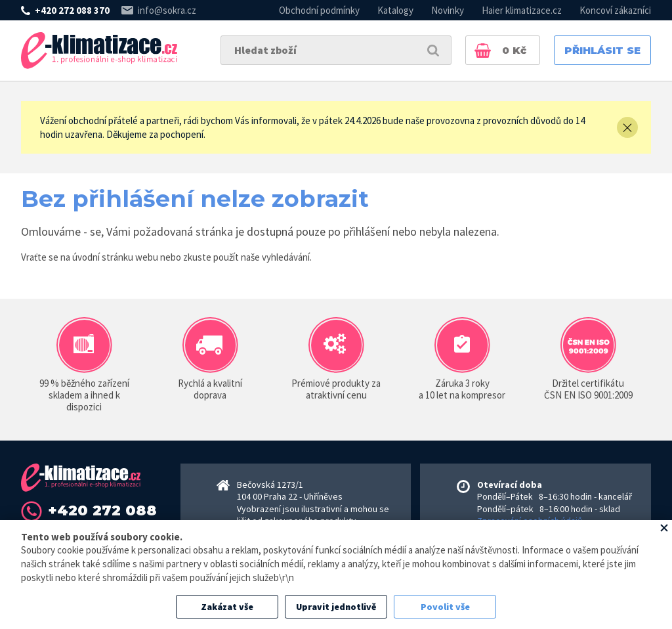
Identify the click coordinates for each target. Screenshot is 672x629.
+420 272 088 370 (72, 10)
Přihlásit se (602, 50)
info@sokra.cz (167, 10)
